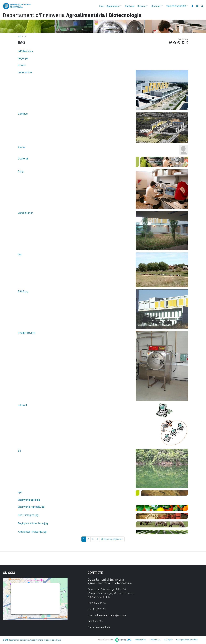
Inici (101, 6)
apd (20, 492)
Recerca (141, 6)
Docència (130, 6)
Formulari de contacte (99, 627)
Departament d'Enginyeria (72, 15)
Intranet (22, 405)
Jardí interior (25, 213)
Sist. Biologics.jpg (28, 515)
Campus (23, 114)
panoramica (25, 72)
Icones (22, 65)
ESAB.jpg (23, 291)
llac (20, 254)
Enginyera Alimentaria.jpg (33, 523)
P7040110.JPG (27, 333)
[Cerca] (202, 6)
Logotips (23, 58)
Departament (113, 6)
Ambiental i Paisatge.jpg (32, 532)
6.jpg (21, 171)
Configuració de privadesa (187, 640)
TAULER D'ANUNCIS (176, 6)
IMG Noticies (25, 51)
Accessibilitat (155, 640)
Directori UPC (95, 621)
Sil (19, 451)
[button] (122, 6)
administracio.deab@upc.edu (110, 615)
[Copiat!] (187, 43)
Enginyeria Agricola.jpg (31, 507)
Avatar (22, 147)
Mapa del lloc (141, 640)
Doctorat (156, 6)
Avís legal (168, 640)
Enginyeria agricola (29, 500)
